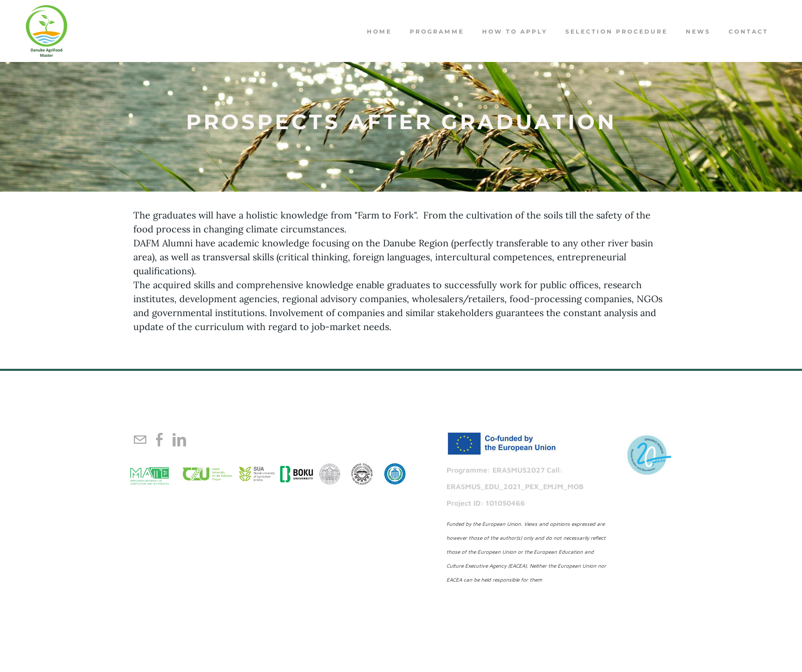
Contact (749, 32)
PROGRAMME (437, 32)
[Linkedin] (179, 440)
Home (379, 32)
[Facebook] (160, 440)
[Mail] (140, 440)
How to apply (515, 32)
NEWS (698, 32)
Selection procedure (616, 32)
